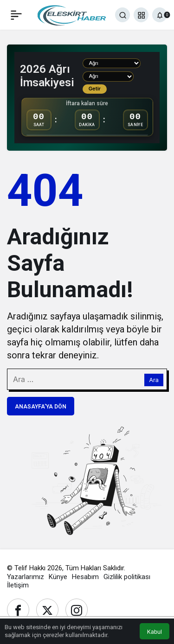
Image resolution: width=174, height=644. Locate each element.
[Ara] (122, 15)
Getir (95, 89)
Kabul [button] (155, 632)
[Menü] (16, 15)
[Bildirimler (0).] (160, 15)
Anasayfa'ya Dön (41, 407)
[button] (141, 15)
